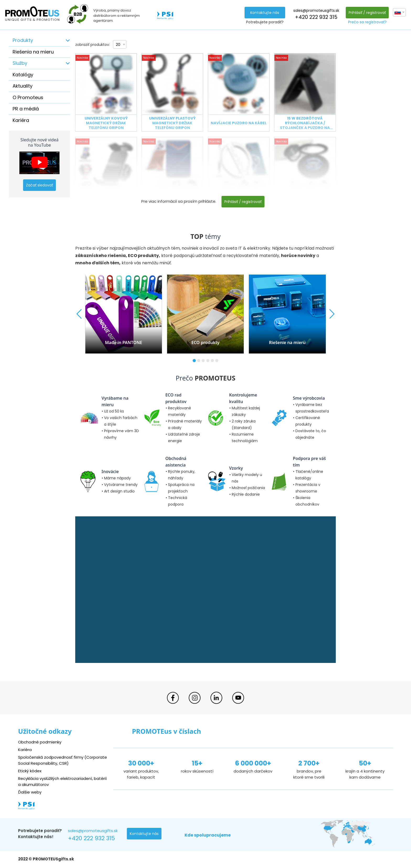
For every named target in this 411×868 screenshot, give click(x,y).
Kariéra (21, 120)
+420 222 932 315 (316, 17)
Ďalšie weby (30, 792)
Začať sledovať (39, 185)
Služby (20, 63)
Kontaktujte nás (265, 13)
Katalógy (23, 75)
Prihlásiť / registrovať (367, 13)
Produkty (23, 40)
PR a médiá (26, 109)
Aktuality (23, 86)
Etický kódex (30, 771)
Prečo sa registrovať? (367, 22)
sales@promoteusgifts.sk (316, 10)
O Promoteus (28, 97)
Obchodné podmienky (40, 742)
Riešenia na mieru (33, 52)
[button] (194, 361)
